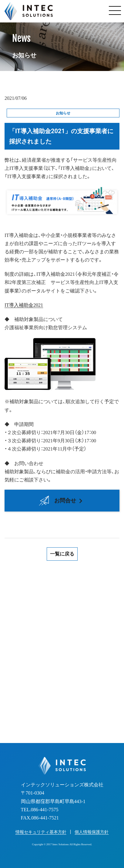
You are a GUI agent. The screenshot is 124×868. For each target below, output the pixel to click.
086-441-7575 (69, 661)
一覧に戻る (62, 554)
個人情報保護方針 (92, 832)
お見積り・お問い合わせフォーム (62, 704)
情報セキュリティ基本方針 (41, 832)
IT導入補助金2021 (24, 305)
